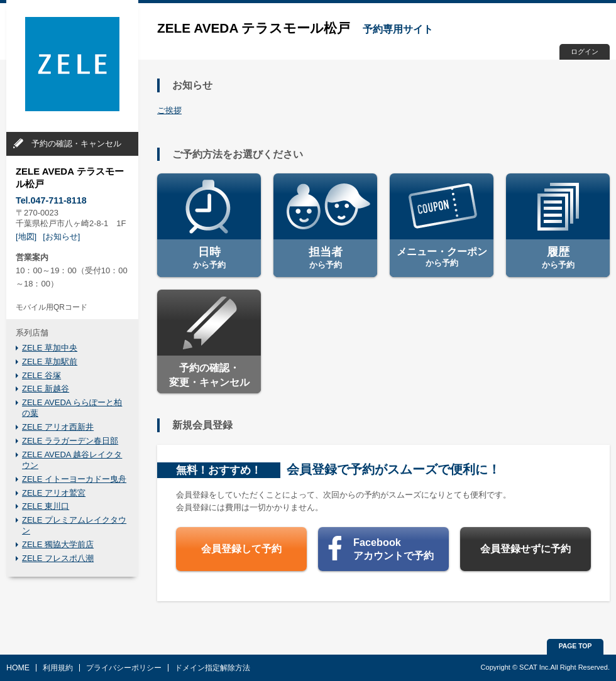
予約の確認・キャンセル (76, 144)
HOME (18, 668)
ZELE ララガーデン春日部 (70, 441)
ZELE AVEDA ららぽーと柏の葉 (72, 408)
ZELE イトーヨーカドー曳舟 (74, 479)
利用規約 (58, 668)
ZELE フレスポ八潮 (58, 558)
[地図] (26, 237)
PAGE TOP (575, 646)
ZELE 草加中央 (50, 348)
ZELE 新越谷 (46, 389)
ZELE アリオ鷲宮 (54, 493)
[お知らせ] (61, 237)
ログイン (585, 52)
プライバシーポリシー (124, 668)
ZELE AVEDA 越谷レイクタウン (72, 460)
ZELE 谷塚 (41, 375)
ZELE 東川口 (46, 506)
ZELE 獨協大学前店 (58, 544)
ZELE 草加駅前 (50, 362)
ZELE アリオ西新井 (58, 427)
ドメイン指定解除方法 (212, 668)
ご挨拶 (169, 110)
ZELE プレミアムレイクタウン (74, 525)
